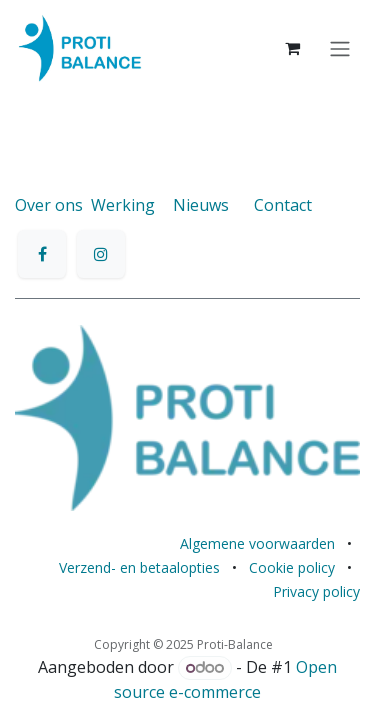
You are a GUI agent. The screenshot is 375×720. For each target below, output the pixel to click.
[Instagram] (101, 254)
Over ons (49, 205)
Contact (283, 205)
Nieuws (201, 205)
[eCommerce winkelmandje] (292, 48)
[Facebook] (42, 254)
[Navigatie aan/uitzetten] (340, 48)
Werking (123, 205)
